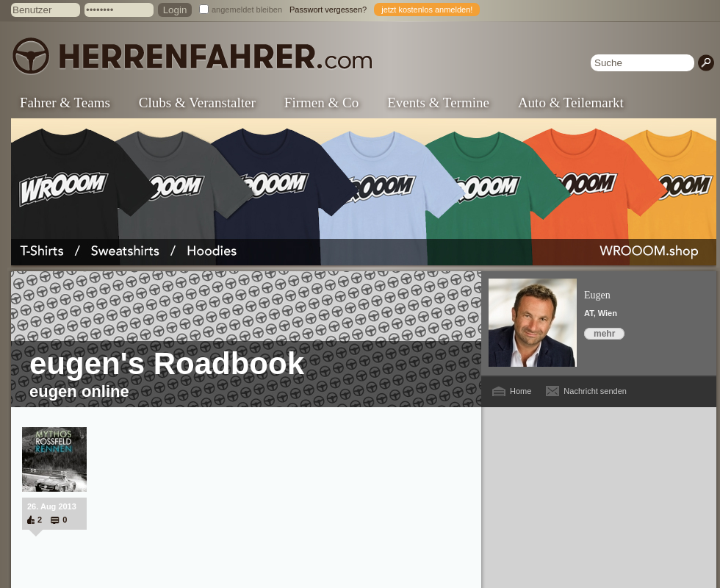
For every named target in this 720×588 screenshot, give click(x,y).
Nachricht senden (595, 391)
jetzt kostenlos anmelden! (427, 10)
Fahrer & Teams (65, 103)
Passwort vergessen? (328, 10)
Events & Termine (438, 103)
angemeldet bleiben (247, 10)
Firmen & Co (321, 103)
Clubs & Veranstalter (197, 103)
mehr (604, 334)
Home (521, 391)
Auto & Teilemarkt (571, 103)
